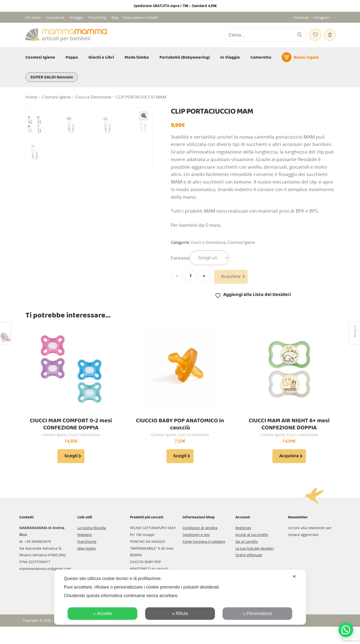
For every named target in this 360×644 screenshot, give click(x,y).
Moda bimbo (137, 57)
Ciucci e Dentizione (93, 97)
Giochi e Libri (101, 57)
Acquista (231, 277)
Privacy (97, 638)
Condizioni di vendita (200, 545)
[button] (144, 116)
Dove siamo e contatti (141, 17)
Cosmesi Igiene (40, 57)
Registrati (243, 545)
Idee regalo (87, 565)
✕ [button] (294, 577)
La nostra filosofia (92, 545)
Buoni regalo (306, 57)
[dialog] (180, 597)
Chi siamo (33, 17)
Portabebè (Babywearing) (185, 57)
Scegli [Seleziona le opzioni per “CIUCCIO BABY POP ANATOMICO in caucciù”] (180, 473)
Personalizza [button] (257, 613)
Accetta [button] (102, 613)
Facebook (301, 17)
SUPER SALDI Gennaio (52, 77)
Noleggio (76, 17)
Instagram (322, 17)
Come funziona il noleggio (204, 559)
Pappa (72, 57)
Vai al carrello (247, 559)
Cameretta (261, 57)
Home (31, 97)
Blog (115, 17)
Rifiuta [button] (180, 613)
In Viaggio (230, 57)
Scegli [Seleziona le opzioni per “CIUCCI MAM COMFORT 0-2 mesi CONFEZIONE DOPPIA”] (71, 473)
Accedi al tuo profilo (252, 552)
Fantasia (180, 258)
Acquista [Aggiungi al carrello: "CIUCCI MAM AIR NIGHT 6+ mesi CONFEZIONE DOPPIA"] (289, 473)
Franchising (98, 17)
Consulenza (55, 17)
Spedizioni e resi (196, 552)
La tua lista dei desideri (255, 565)
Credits (112, 638)
